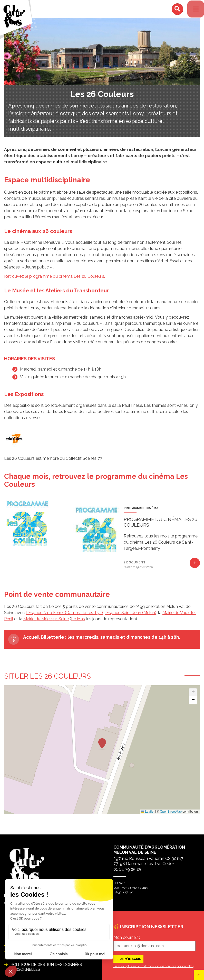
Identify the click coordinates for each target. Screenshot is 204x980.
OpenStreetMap (171, 814)
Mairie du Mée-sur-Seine (46, 621)
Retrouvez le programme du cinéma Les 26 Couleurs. (55, 279)
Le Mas (78, 621)
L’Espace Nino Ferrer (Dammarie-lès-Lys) (64, 615)
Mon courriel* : (127, 937)
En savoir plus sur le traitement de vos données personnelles (153, 966)
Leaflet (148, 814)
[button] (102, 747)
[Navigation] (194, 10)
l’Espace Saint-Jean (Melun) (130, 615)
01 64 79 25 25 (127, 869)
